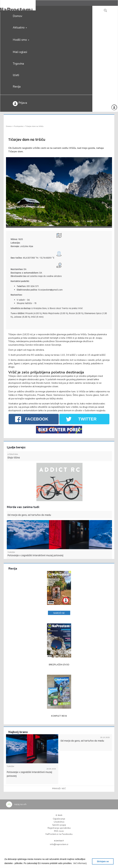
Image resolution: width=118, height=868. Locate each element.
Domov (18, 16)
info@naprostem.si (59, 844)
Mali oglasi (20, 52)
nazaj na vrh (16, 804)
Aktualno (20, 28)
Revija (17, 87)
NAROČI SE (59, 613)
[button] (80, 863)
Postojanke (19, 126)
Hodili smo (21, 40)
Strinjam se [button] (103, 861)
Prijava (20, 103)
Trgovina (18, 64)
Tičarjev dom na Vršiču (34, 126)
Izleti (16, 75)
